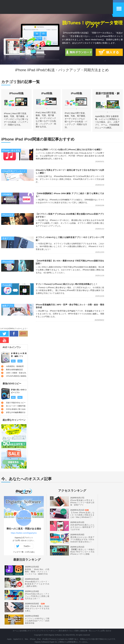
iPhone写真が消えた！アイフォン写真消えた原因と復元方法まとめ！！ (37, 596)
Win (13, 361)
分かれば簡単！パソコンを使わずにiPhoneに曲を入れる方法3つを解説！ (69, 149)
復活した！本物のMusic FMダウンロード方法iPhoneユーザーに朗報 (82, 552)
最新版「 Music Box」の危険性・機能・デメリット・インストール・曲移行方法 (37, 572)
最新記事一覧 (86, 631)
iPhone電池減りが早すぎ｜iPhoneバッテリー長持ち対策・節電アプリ (82, 503)
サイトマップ (33, 631)
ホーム (15, 631)
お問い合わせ (106, 631)
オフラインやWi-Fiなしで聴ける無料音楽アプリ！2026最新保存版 (37, 621)
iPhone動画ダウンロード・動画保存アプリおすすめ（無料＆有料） (37, 584)
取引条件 (63, 631)
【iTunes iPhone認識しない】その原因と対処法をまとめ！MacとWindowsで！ (82, 515)
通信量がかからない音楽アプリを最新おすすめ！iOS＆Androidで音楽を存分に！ (82, 539)
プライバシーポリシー (49, 631)
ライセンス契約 (73, 631)
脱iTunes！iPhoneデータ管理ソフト (92, 24)
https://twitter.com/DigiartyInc (24, 533)
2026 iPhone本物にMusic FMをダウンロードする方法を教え (37, 608)
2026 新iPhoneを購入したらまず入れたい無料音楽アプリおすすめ (82, 527)
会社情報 (23, 631)
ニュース (96, 631)
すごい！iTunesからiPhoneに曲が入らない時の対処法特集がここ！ (67, 284)
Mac (20, 361)
